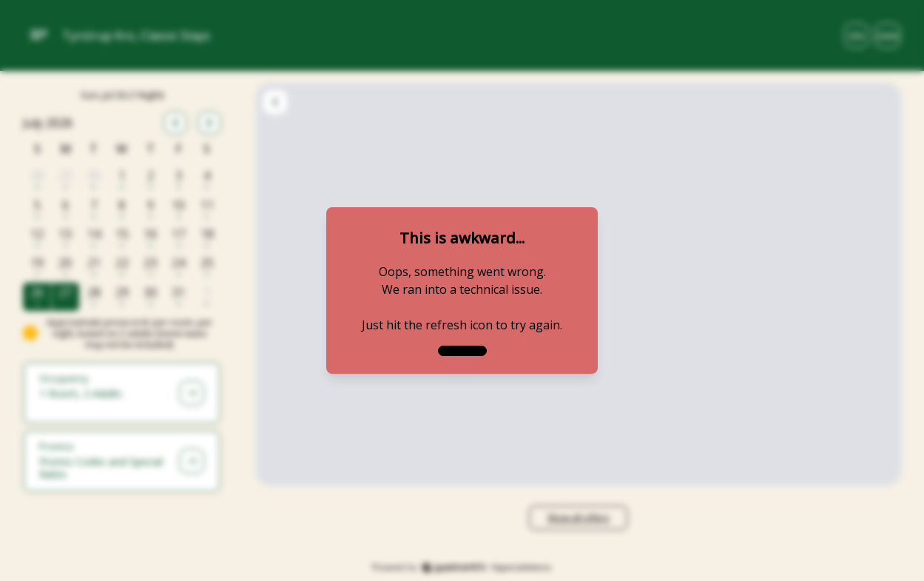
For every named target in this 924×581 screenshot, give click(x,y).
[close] (462, 351)
